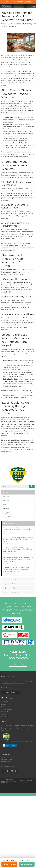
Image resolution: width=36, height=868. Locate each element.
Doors (4, 505)
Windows (6, 496)
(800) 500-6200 (25, 2)
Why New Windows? (7, 709)
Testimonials (5, 702)
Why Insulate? (5, 712)
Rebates (3, 704)
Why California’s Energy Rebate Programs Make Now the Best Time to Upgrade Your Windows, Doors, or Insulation (18, 560)
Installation (6, 509)
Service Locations (6, 717)
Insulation (6, 500)
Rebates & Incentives (9, 517)
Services (6, 492)
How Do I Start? (5, 707)
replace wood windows (9, 74)
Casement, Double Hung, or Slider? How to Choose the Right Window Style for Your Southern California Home (16, 570)
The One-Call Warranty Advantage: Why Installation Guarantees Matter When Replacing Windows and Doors (18, 550)
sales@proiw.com (9, 766)
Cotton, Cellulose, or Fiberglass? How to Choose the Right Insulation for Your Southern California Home (18, 540)
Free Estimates (11, 864)
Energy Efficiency (8, 513)
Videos (3, 714)
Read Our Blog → (6, 688)
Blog (8, 24)
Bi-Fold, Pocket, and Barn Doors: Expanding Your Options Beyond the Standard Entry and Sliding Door (18, 530)
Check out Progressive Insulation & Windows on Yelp (18, 742)
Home (3, 24)
